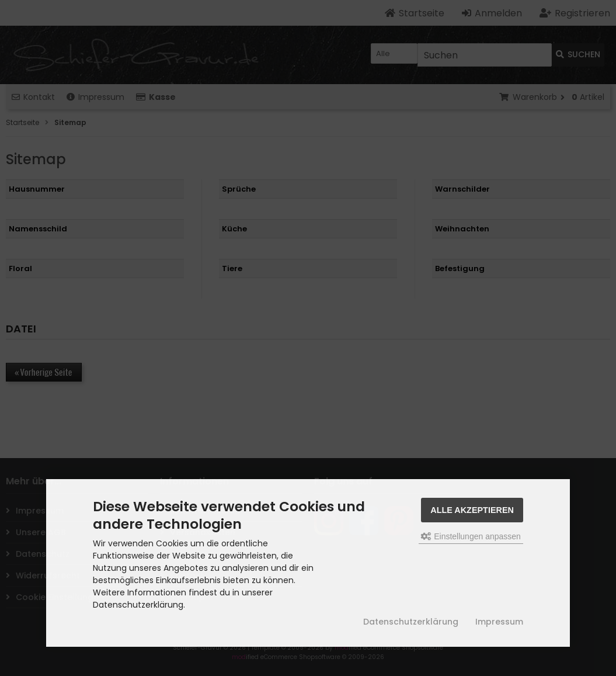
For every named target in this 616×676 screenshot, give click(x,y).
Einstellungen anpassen (471, 536)
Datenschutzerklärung (411, 622)
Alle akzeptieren (472, 510)
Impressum (499, 622)
